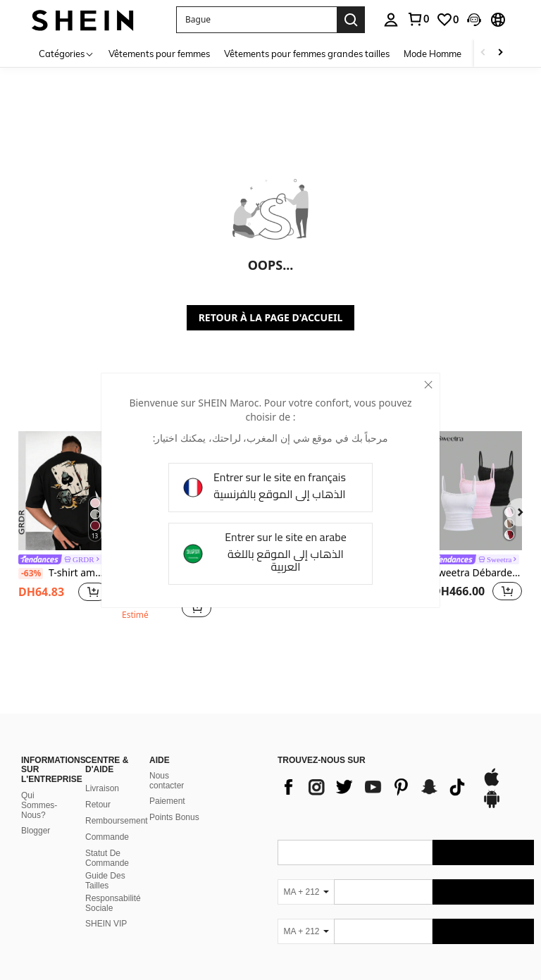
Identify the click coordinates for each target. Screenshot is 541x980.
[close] (428, 385)
